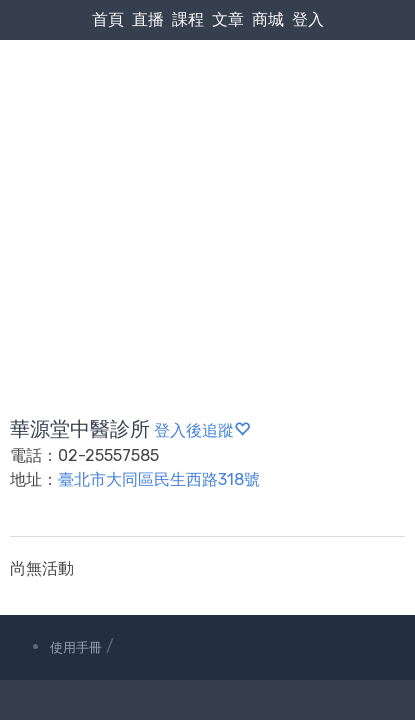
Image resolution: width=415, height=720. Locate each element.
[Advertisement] (207, 180)
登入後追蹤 (202, 430)
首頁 (108, 19)
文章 (228, 19)
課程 (188, 19)
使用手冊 (76, 647)
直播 (148, 19)
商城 (268, 19)
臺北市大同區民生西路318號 (159, 479)
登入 (308, 19)
